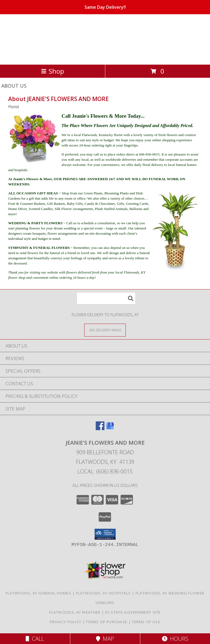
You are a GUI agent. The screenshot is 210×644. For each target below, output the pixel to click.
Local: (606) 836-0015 (105, 471)
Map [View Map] (105, 639)
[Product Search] (106, 298)
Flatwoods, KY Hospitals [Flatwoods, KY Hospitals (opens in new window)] (103, 593)
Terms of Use (146, 622)
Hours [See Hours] (175, 639)
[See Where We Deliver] (105, 330)
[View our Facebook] (100, 428)
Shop (52, 71)
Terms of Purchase (107, 622)
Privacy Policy (65, 622)
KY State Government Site (133, 612)
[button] (105, 534)
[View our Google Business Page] (110, 428)
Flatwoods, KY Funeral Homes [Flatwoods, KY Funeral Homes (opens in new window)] (39, 593)
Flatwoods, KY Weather (75, 612)
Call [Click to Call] (35, 639)
